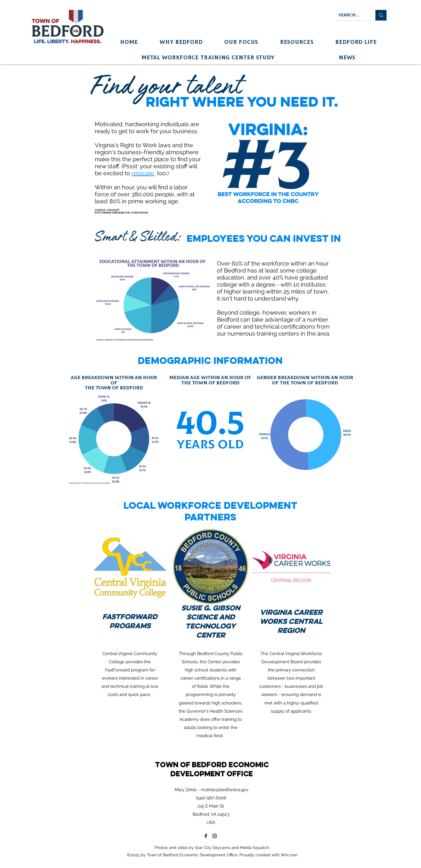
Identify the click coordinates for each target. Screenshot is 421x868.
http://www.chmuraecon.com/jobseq (121, 213)
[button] (181, 42)
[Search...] (351, 15)
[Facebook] (206, 836)
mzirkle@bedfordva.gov (225, 790)
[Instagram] (215, 836)
